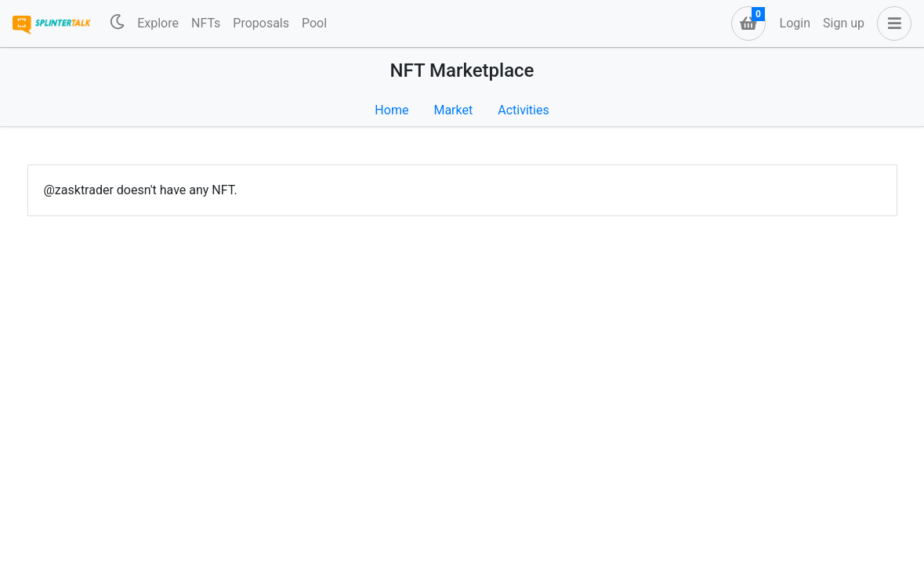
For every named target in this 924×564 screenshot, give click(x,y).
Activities (523, 110)
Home (391, 110)
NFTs (206, 23)
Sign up (844, 23)
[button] (891, 23)
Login (795, 23)
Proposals (261, 23)
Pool (314, 23)
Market (453, 110)
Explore (158, 23)
